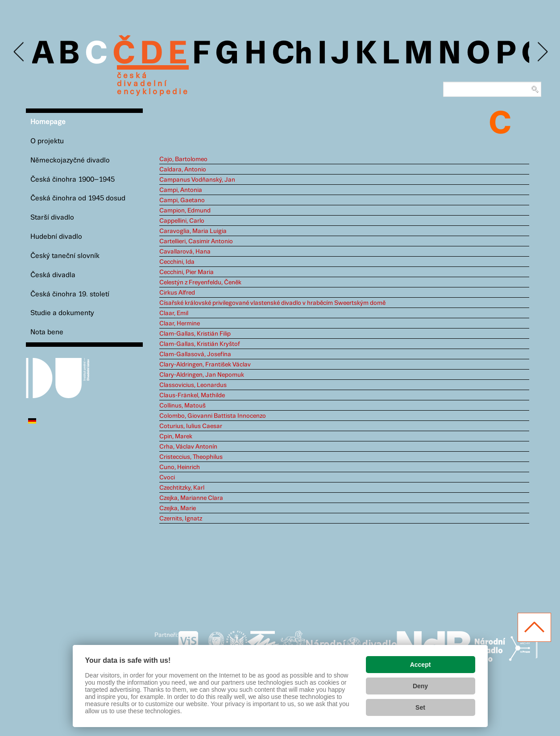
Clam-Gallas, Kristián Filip (195, 334)
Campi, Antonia (181, 190)
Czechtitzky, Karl (182, 488)
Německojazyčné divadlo (70, 160)
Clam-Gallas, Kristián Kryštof (200, 344)
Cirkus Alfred (177, 293)
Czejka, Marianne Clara (191, 498)
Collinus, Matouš (183, 406)
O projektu (47, 141)
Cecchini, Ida (177, 262)
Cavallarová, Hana (185, 252)
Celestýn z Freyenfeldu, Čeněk (200, 283)
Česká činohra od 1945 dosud (78, 198)
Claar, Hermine (180, 324)
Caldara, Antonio (183, 170)
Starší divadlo (52, 218)
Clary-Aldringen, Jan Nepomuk (202, 375)
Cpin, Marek (176, 437)
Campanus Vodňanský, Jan (197, 180)
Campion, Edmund (185, 211)
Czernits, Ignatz (181, 519)
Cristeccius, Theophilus (191, 457)
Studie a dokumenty (62, 313)
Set (420, 707)
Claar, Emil (174, 313)
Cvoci (167, 478)
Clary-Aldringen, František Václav (205, 365)
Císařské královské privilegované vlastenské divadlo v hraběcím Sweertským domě (272, 303)
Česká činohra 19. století (70, 294)
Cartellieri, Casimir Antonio (196, 241)
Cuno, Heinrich (180, 467)
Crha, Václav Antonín (188, 447)
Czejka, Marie (178, 508)
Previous (19, 52)
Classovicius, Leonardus (193, 385)
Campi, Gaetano (182, 200)
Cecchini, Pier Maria (187, 272)
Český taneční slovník (65, 256)
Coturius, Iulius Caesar (191, 426)
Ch (292, 54)
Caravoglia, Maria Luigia (193, 231)
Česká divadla (53, 275)
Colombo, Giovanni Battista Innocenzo (213, 416)
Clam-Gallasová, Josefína (195, 354)
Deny (420, 686)
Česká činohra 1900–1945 (73, 180)
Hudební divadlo (56, 237)
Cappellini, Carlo (182, 221)
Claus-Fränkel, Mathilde (192, 395)
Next (542, 52)
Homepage (48, 122)
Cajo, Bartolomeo (183, 159)
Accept (421, 665)
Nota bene (47, 332)
